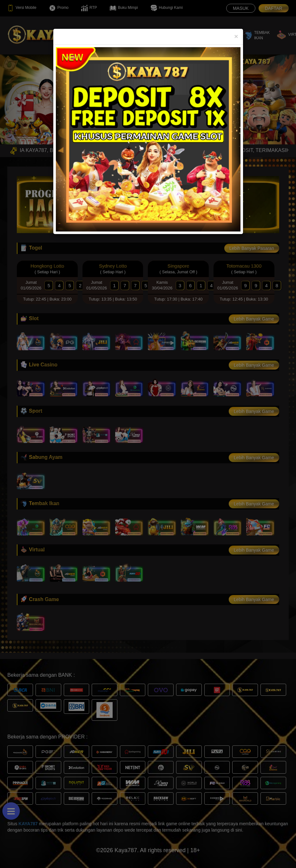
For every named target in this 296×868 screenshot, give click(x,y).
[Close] (236, 36)
